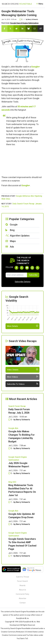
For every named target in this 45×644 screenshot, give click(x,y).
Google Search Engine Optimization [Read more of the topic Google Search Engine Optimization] (18, 458)
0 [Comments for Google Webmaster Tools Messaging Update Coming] (21, 19)
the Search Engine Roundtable (24, 612)
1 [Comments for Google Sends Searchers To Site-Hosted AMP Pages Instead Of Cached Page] (10, 556)
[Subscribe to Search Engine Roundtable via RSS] (38, 268)
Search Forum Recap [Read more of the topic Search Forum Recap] (17, 406)
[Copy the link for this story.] (41, 29)
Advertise (22, 598)
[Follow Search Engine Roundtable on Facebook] (16, 268)
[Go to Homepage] (17, 4)
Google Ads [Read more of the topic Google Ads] (13, 428)
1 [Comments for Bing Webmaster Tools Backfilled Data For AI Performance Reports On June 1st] (10, 502)
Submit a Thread (23, 577)
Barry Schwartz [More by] (33, 19)
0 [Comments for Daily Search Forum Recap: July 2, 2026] (10, 420)
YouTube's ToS (22, 638)
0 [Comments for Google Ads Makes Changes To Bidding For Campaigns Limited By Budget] (10, 448)
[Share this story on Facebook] (4, 29)
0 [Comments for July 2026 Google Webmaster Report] (10, 473)
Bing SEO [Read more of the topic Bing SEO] (12, 482)
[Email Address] (16, 275)
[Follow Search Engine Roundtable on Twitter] (22, 268)
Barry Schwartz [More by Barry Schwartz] (23, 420)
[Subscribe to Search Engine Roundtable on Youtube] (32, 268)
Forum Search (22, 581)
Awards (22, 585)
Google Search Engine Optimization (24, 23)
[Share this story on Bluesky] (29, 29)
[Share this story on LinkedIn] (22, 29)
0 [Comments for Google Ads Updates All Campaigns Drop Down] (10, 524)
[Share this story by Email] (35, 29)
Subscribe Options (23, 282)
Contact (23, 603)
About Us (23, 590)
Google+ (35, 67)
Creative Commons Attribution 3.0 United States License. (23, 632)
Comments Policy (22, 594)
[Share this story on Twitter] (10, 29)
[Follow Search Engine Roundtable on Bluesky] (27, 268)
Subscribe (33, 275)
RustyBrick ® (28, 622)
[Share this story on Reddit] (16, 29)
